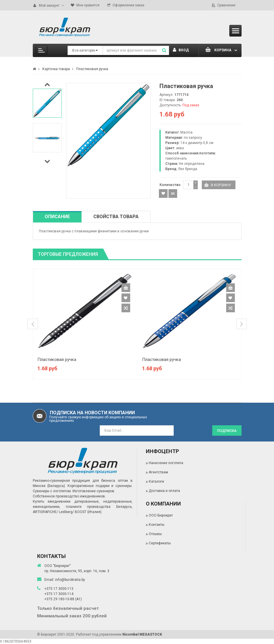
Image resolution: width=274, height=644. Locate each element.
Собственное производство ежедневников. (69, 496)
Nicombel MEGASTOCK (142, 634)
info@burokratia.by (70, 580)
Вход (181, 50)
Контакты (157, 525)
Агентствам (158, 472)
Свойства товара (116, 217)
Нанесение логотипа (166, 463)
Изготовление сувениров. (94, 491)
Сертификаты (160, 543)
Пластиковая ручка (57, 360)
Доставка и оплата (164, 491)
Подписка (227, 431)
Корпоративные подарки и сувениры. (100, 486)
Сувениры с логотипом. (52, 491)
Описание (57, 217)
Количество (170, 185)
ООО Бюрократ (161, 515)
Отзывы (155, 534)
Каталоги (156, 481)
